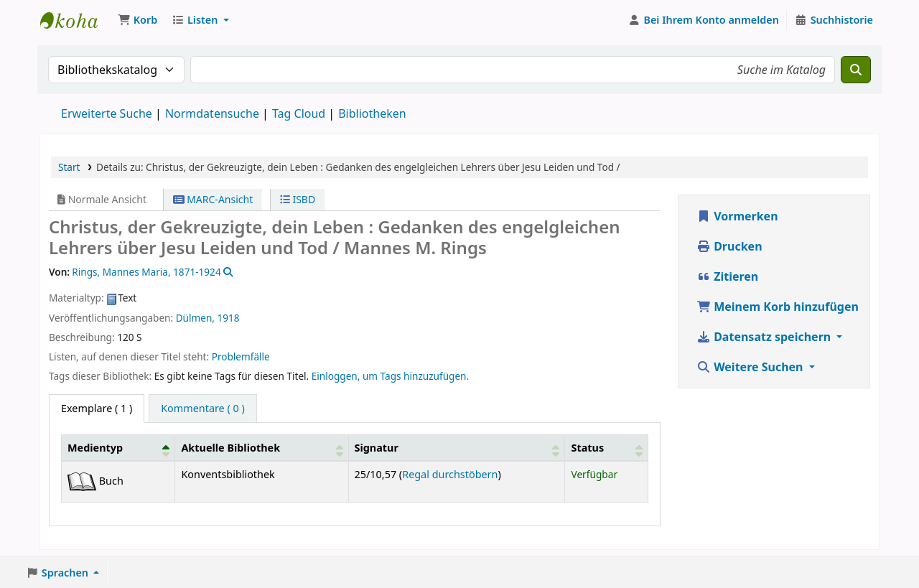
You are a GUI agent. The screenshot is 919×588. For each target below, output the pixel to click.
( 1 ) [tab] (97, 408)
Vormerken (737, 216)
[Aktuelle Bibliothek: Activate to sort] (262, 448)
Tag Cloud (299, 113)
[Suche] (856, 70)
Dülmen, (195, 318)
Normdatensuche (212, 113)
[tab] (203, 409)
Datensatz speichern (765, 337)
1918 (229, 318)
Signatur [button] (377, 448)
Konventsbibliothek (76, 20)
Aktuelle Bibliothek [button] (230, 448)
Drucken (729, 246)
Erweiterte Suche (107, 113)
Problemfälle (241, 356)
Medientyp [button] (95, 448)
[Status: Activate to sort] (607, 448)
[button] (137, 20)
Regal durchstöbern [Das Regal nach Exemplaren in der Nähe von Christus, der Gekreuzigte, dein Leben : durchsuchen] (450, 474)
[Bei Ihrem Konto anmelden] (704, 20)
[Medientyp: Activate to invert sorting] (118, 448)
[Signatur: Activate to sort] (457, 448)
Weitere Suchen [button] (751, 367)
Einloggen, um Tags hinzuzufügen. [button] (390, 376)
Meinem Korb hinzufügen (778, 307)
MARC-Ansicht (213, 199)
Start (69, 167)
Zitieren (727, 276)
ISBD (298, 199)
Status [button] (587, 448)
